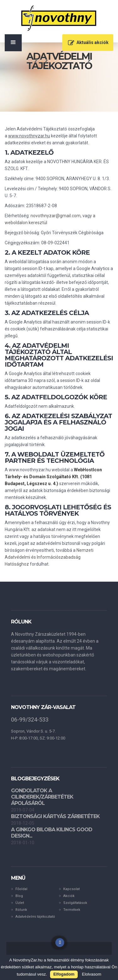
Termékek (72, 910)
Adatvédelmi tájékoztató (35, 917)
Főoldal (21, 889)
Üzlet (20, 903)
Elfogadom (64, 974)
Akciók (69, 896)
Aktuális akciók (93, 42)
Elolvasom (91, 974)
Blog (19, 896)
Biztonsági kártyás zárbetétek (55, 816)
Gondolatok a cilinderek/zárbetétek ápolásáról (42, 797)
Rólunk (21, 910)
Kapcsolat (71, 889)
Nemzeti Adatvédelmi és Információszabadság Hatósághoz (49, 557)
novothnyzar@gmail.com (56, 216)
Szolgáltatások (75, 903)
